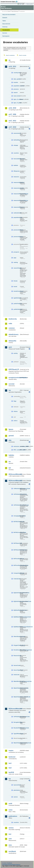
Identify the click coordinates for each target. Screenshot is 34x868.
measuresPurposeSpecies (17, 200)
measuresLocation (17, 188)
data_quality (17, 79)
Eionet (9, 11)
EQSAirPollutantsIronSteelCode (17, 601)
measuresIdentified (17, 182)
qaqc (15, 258)
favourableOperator (17, 159)
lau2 (10, 768)
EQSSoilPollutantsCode (17, 610)
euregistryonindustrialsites (14, 378)
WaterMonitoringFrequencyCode (17, 681)
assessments (17, 133)
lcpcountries (17, 785)
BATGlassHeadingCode (17, 550)
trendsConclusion (17, 291)
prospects (16, 252)
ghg (10, 440)
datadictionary (14, 334)
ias (10, 462)
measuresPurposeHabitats (17, 194)
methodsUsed (17, 213)
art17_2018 (12, 127)
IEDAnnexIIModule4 (14, 709)
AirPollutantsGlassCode (17, 494)
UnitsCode (17, 675)
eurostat (11, 384)
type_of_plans (17, 103)
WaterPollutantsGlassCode (17, 688)
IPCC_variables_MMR (17, 450)
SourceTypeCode (17, 670)
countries (16, 153)
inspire (11, 751)
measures (16, 177)
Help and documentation (9, 15)
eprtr (10, 347)
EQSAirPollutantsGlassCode (17, 593)
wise (10, 845)
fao (10, 390)
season (16, 93)
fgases (11, 429)
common (12, 328)
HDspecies (17, 171)
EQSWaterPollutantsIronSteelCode (17, 627)
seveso (11, 828)
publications (13, 816)
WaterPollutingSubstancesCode (17, 743)
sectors (16, 797)
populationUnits (17, 217)
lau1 (10, 763)
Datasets (5, 18)
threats (16, 281)
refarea (16, 411)
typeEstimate (17, 298)
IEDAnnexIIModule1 (14, 474)
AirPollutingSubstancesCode (17, 717)
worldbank (12, 851)
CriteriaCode (17, 579)
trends (15, 287)
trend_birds (17, 96)
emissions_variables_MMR (17, 446)
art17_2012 (12, 121)
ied (10, 468)
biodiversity (13, 319)
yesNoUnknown (17, 309)
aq (9, 60)
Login (20, 4)
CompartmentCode (17, 573)
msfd (10, 804)
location (16, 82)
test (10, 834)
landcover (12, 757)
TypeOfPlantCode (17, 734)
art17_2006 (12, 114)
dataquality (12, 341)
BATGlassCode (17, 543)
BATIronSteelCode (17, 559)
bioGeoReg (17, 140)
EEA (10, 2)
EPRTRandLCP (14, 369)
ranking (16, 262)
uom (10, 839)
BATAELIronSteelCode (17, 532)
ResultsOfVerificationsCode (17, 728)
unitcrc (16, 421)
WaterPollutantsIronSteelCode (17, 697)
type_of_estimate (17, 99)
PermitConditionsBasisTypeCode (17, 650)
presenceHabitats (17, 230)
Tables (4, 21)
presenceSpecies (17, 237)
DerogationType (17, 722)
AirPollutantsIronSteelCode (17, 505)
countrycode (17, 73)
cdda (10, 324)
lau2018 (11, 772)
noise (11, 810)
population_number (17, 86)
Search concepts (23, 55)
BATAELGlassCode (17, 522)
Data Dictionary (15, 11)
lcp (10, 779)
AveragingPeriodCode (17, 516)
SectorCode (17, 665)
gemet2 (11, 436)
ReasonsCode (17, 656)
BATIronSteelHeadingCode (17, 565)
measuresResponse (17, 207)
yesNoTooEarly (17, 304)
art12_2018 (12, 108)
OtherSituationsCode (17, 637)
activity (16, 353)
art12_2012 (12, 66)
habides (11, 455)
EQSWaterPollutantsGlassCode (17, 617)
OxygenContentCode (17, 645)
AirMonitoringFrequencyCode (17, 489)
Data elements (6, 24)
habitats (16, 165)
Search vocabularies (10, 55)
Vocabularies (6, 30)
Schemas (5, 27)
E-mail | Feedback (7, 863)
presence (16, 89)
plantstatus (17, 790)
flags (15, 401)
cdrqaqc (16, 145)
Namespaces (6, 36)
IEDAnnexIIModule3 (14, 481)
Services (5, 33)
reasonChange (17, 268)
